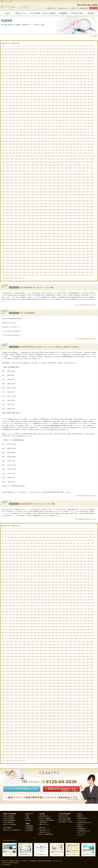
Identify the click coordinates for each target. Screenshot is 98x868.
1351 (62, 204)
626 (31, 114)
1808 (41, 266)
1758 (16, 260)
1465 (79, 218)
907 (13, 147)
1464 (75, 218)
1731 (87, 254)
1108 (58, 171)
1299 (28, 198)
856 (17, 141)
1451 (20, 218)
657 (49, 117)
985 (13, 156)
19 (54, 46)
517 (13, 102)
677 (28, 120)
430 (74, 90)
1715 (20, 254)
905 (6, 147)
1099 (20, 171)
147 (85, 58)
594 (10, 111)
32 (92, 46)
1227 (3, 189)
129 (21, 58)
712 (60, 123)
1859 (71, 272)
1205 (3, 186)
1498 (33, 224)
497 (35, 99)
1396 (66, 210)
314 (31, 79)
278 (88, 73)
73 (26, 52)
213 (42, 67)
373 (56, 84)
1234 (33, 189)
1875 (45, 275)
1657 (54, 245)
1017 (45, 159)
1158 (83, 177)
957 (6, 153)
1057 (28, 165)
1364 (24, 207)
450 (53, 93)
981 (92, 153)
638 (74, 114)
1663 (79, 245)
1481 (54, 221)
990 (31, 156)
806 (24, 135)
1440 (66, 216)
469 (28, 96)
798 (88, 132)
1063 (54, 165)
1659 (62, 245)
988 (24, 156)
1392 (49, 210)
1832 (49, 269)
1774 (83, 260)
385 (6, 87)
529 (56, 102)
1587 (37, 236)
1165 (20, 180)
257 (13, 73)
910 (24, 147)
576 (38, 108)
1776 (92, 260)
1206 (7, 186)
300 (74, 75)
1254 (24, 192)
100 (12, 55)
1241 (62, 189)
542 (10, 105)
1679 (54, 248)
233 (21, 70)
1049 (87, 162)
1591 (54, 236)
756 (31, 129)
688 (67, 120)
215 (49, 67)
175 (92, 61)
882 (17, 144)
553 (49, 105)
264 (38, 73)
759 (42, 129)
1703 (62, 251)
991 (35, 156)
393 (35, 87)
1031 (12, 162)
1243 (71, 189)
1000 (67, 156)
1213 (37, 186)
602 (38, 111)
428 (67, 90)
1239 (54, 189)
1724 (58, 254)
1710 (92, 251)
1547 (54, 230)
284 (17, 75)
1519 (28, 227)
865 (49, 141)
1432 (33, 216)
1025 (79, 159)
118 (76, 55)
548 (31, 105)
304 (88, 75)
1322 (33, 201)
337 (21, 81)
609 (64, 111)
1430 (24, 216)
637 (71, 114)
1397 (71, 210)
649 (21, 117)
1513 (3, 227)
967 (42, 153)
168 (67, 61)
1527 (62, 227)
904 (3, 147)
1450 (16, 218)
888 (38, 144)
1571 (62, 233)
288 (31, 75)
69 (14, 52)
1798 (92, 263)
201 (92, 64)
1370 (49, 207)
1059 (37, 165)
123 (94, 55)
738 (60, 126)
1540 (24, 230)
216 (53, 67)
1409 (28, 212)
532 (67, 102)
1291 (87, 195)
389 (21, 87)
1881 (71, 275)
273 (71, 73)
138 (53, 58)
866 (53, 141)
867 (56, 141)
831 (21, 138)
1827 (28, 269)
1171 (45, 180)
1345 (37, 204)
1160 (92, 177)
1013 (28, 159)
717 (78, 123)
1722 (49, 254)
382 (88, 84)
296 (60, 75)
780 (24, 132)
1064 (58, 165)
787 (49, 132)
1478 (41, 221)
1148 (41, 177)
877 (92, 141)
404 (74, 87)
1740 (33, 257)
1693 (20, 251)
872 (74, 141)
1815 (71, 266)
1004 (84, 156)
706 (38, 123)
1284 (58, 195)
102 (19, 55)
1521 (37, 227)
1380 (92, 207)
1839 (79, 269)
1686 (83, 248)
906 (10, 147)
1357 (87, 204)
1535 (3, 230)
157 (28, 61)
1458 (49, 218)
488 (3, 99)
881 (13, 144)
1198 (66, 183)
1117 (3, 174)
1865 (3, 275)
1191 (37, 183)
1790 (58, 263)
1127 (45, 174)
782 (31, 132)
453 (64, 93)
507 (71, 99)
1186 (16, 183)
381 (85, 84)
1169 (37, 180)
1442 (75, 216)
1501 (45, 224)
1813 (62, 266)
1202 (83, 183)
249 (78, 70)
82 (52, 52)
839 (49, 138)
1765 (45, 260)
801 (6, 135)
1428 (16, 216)
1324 (41, 201)
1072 (92, 165)
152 (10, 61)
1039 (45, 162)
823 (85, 135)
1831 (45, 269)
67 (8, 52)
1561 (20, 233)
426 (60, 90)
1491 (3, 224)
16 (45, 46)
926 (81, 147)
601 (35, 111)
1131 (62, 174)
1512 (92, 224)
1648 (16, 245)
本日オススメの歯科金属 (49, 13)
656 (46, 117)
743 (78, 126)
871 (71, 141)
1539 (20, 230)
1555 (87, 230)
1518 (24, 227)
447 (42, 93)
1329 (62, 201)
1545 (45, 230)
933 (13, 150)
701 (21, 123)
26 (75, 46)
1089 (71, 168)
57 (73, 49)
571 (21, 108)
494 (24, 99)
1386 (24, 210)
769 (78, 129)
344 (46, 81)
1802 (16, 266)
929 (92, 147)
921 (64, 147)
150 (3, 61)
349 (64, 81)
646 (10, 117)
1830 (41, 269)
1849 (28, 272)
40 (23, 49)
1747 (62, 257)
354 (81, 81)
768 (74, 129)
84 (58, 52)
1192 (41, 183)
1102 (33, 171)
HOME (7, 13)
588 (81, 108)
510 (81, 99)
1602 (7, 239)
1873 (37, 275)
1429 (20, 216)
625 (28, 114)
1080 (33, 168)
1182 (92, 180)
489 (6, 99)
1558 (7, 233)
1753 (87, 257)
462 (3, 96)
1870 (24, 275)
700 (17, 123)
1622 (92, 239)
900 (81, 144)
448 (46, 93)
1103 (37, 171)
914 (38, 147)
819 (71, 135)
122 (90, 55)
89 (73, 52)
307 (6, 79)
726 (17, 126)
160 (38, 61)
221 (71, 67)
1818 (83, 266)
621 (13, 114)
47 (43, 49)
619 (6, 114)
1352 (66, 204)
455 (71, 93)
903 (92, 144)
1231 (20, 189)
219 (64, 67)
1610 (41, 239)
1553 (79, 230)
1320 (24, 201)
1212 (33, 186)
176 (3, 64)
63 (90, 49)
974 (67, 153)
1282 (49, 195)
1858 (66, 272)
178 (10, 64)
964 (31, 153)
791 (64, 132)
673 (13, 120)
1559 (12, 233)
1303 (45, 198)
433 (85, 90)
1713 (12, 254)
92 (81, 52)
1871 (28, 275)
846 (74, 138)
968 (46, 153)
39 (20, 49)
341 (35, 81)
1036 (33, 162)
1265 (71, 192)
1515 (12, 227)
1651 (28, 245)
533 (71, 102)
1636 (58, 242)
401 (64, 87)
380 (81, 84)
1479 (45, 221)
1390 (41, 210)
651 (28, 117)
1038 (41, 162)
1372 (58, 207)
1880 (66, 275)
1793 (71, 263)
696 (3, 123)
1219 (62, 186)
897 (71, 144)
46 (40, 49)
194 (67, 64)
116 (69, 55)
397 (49, 87)
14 (39, 46)
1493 (12, 224)
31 (89, 46)
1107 (54, 171)
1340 (16, 204)
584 (67, 108)
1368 (41, 207)
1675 (37, 248)
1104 (41, 171)
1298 (24, 198)
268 (53, 73)
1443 (79, 216)
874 (81, 141)
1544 (41, 230)
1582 (16, 236)
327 (78, 79)
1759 (20, 260)
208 (24, 67)
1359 (3, 207)
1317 (12, 201)
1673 (28, 248)
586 (74, 108)
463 (6, 96)
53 (61, 49)
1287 (71, 195)
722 (3, 126)
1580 (7, 236)
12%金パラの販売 (35, 13)
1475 (28, 221)
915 (42, 147)
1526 (58, 227)
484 (81, 96)
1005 (88, 156)
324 (67, 79)
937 (28, 150)
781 (28, 132)
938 (31, 150)
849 (85, 138)
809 (35, 135)
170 (74, 61)
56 (70, 49)
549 (35, 105)
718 (81, 123)
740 (67, 126)
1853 (45, 272)
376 (67, 84)
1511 (87, 224)
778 (17, 132)
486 (88, 96)
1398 (75, 210)
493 (21, 99)
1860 (75, 272)
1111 (71, 171)
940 (38, 150)
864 (46, 141)
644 (3, 117)
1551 (71, 230)
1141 (12, 177)
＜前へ (4, 46)
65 (2, 52)
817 (64, 135)
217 (56, 67)
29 (83, 46)
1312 (83, 198)
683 (49, 120)
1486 (75, 221)
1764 (41, 260)
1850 (33, 272)
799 (92, 132)
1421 (79, 212)
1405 (12, 212)
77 (38, 52)
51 (55, 49)
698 (10, 123)
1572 (66, 233)
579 (49, 108)
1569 (54, 233)
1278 (33, 195)
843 (64, 138)
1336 (92, 201)
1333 (79, 201)
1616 (66, 239)
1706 (75, 251)
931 (6, 150)
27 (78, 46)
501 (49, 99)
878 (3, 144)
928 (88, 147)
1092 (83, 168)
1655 (45, 245)
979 (85, 153)
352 (74, 81)
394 (38, 87)
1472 (16, 221)
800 (3, 135)
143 (71, 58)
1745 (54, 257)
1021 (62, 159)
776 (10, 132)
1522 (41, 227)
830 (17, 138)
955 (92, 150)
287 (28, 75)
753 (21, 129)
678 (31, 120)
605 (49, 111)
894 (60, 144)
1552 (75, 230)
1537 (12, 230)
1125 (37, 174)
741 (71, 126)
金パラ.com (8, 7)
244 (60, 70)
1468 (92, 218)
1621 (87, 239)
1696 (33, 251)
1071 (87, 165)
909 (21, 147)
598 (24, 111)
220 (67, 67)
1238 (49, 189)
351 (71, 81)
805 (21, 135)
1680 (58, 248)
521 (28, 102)
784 (38, 132)
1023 (71, 159)
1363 (20, 207)
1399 (79, 210)
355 (85, 81)
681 (42, 120)
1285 (62, 195)
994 (46, 156)
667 (85, 117)
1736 (16, 257)
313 (28, 79)
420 (38, 90)
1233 (28, 189)
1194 (49, 183)
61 (84, 49)
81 (49, 52)
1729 (79, 254)
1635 (54, 242)
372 (53, 84)
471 (35, 96)
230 (10, 70)
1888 (7, 278)
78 (40, 52)
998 (60, 156)
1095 (3, 171)
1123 (28, 174)
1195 (54, 183)
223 (78, 67)
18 (51, 46)
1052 (7, 165)
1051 (3, 165)
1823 (12, 269)
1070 (83, 165)
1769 (62, 260)
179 (13, 64)
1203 (87, 183)
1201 (79, 183)
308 (10, 79)
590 (88, 108)
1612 (49, 239)
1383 (12, 210)
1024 (75, 159)
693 (85, 120)
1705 (71, 251)
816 (60, 135)
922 (67, 147)
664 (74, 117)
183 (28, 64)
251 (85, 70)
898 (74, 144)
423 (49, 90)
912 (31, 147)
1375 (71, 207)
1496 (24, 224)
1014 (33, 159)
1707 (79, 251)
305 (92, 75)
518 (17, 102)
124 (3, 58)
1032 (16, 162)
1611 (45, 239)
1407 (20, 212)
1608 (33, 239)
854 (10, 141)
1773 (79, 260)
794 (74, 132)
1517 (20, 227)
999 (64, 156)
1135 (79, 174)
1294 (7, 198)
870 (67, 141)
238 (38, 70)
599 (28, 111)
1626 (16, 242)
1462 (66, 218)
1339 (12, 204)
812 (46, 135)
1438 (58, 216)
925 (78, 147)
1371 (54, 207)
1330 (66, 201)
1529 (71, 227)
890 (46, 144)
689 (71, 120)
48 (46, 49)
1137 (87, 174)
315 (35, 79)
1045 (71, 162)
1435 (45, 216)
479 (64, 96)
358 (3, 84)
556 (60, 105)
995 (49, 156)
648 (17, 117)
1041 (54, 162)
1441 (71, 216)
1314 (92, 198)
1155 (71, 177)
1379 (87, 207)
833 (28, 138)
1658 (58, 245)
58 (76, 49)
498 (38, 99)
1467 (87, 218)
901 (85, 144)
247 (71, 70)
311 (21, 79)
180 (17, 64)
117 (72, 55)
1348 (49, 204)
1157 (79, 177)
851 (92, 138)
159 (35, 61)
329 (85, 79)
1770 (66, 260)
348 (60, 81)
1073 (3, 168)
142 (67, 58)
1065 (62, 165)
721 (92, 123)
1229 (12, 189)
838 (46, 138)
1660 (66, 245)
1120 (16, 174)
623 (21, 114)
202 (3, 67)
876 (88, 141)
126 (10, 58)
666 (81, 117)
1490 (92, 221)
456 (74, 93)
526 (46, 102)
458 (81, 93)
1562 (24, 233)
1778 (7, 263)
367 (35, 84)
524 (38, 102)
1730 (83, 254)
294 (53, 75)
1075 (12, 168)
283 (13, 75)
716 (74, 123)
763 (56, 129)
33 (2, 49)
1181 (87, 180)
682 (46, 120)
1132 (66, 174)
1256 (33, 192)
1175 (62, 180)
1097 (12, 171)
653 (35, 117)
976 (74, 153)
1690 (7, 251)
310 (17, 79)
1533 (87, 227)
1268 (83, 192)
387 (13, 87)
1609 (37, 239)
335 (13, 81)
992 (38, 156)
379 (78, 84)
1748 (66, 257)
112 (54, 55)
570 (17, 108)
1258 (41, 192)
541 (6, 105)
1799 (3, 266)
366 (31, 84)
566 (3, 108)
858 (24, 141)
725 (13, 126)
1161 (3, 180)
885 (28, 144)
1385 (20, 210)
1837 (71, 269)
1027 (87, 159)
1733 (3, 257)
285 (21, 75)
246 (67, 70)
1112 (75, 171)
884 (24, 144)
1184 (7, 183)
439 (13, 93)
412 (10, 90)
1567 (45, 233)
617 (92, 111)
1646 (7, 245)
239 (42, 70)
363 (21, 84)
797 (85, 132)
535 (78, 102)
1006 (93, 156)
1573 (71, 233)
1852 (41, 272)
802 (10, 135)
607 (56, 111)
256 (10, 73)
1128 (49, 174)
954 (88, 150)
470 (31, 96)
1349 (54, 204)
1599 (87, 236)
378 (74, 84)
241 (49, 70)
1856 (58, 272)
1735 (12, 257)
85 (61, 52)
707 (42, 123)
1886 (92, 275)
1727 (71, 254)
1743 (45, 257)
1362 (16, 207)
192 (60, 64)
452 (60, 93)
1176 (66, 180)
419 (35, 90)
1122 (24, 174)
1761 (28, 260)
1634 (49, 242)
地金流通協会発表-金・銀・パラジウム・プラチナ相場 (37, 504)
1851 (37, 272)
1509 (79, 224)
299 (71, 75)
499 (42, 99)
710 (53, 123)
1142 (16, 177)
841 (56, 138)
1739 (28, 257)
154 (17, 61)
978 (81, 153)
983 (6, 156)
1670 (16, 248)
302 (81, 75)
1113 (79, 171)
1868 (16, 275)
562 (81, 105)
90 (76, 52)
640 (81, 114)
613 (78, 111)
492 (17, 99)
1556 (92, 230)
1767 (54, 260)
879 (6, 144)
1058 (33, 165)
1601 (3, 239)
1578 (92, 233)
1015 (37, 159)
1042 (58, 162)
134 (38, 58)
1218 (58, 186)
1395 (62, 210)
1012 (24, 159)
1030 (7, 162)
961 (21, 153)
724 (10, 126)
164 (53, 61)
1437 (54, 216)
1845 (12, 272)
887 (35, 144)
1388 (33, 210)
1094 (92, 168)
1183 (3, 183)
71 (20, 52)
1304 (49, 198)
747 (92, 126)
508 (74, 99)
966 (38, 153)
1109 (62, 171)
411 (6, 90)
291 (42, 75)
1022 (66, 159)
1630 (33, 242)
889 (42, 144)
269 (56, 73)
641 (85, 114)
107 (37, 55)
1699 (45, 251)
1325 (45, 201)
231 (13, 70)
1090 (75, 168)
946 (60, 150)
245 (64, 70)
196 (74, 64)
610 (67, 111)
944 (53, 150)
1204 (92, 183)
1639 (71, 242)
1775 (87, 260)
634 (60, 114)
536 (81, 102)
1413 (45, 212)
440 (17, 93)
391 (28, 87)
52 (58, 49)
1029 (3, 162)
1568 (49, 233)
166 (60, 61)
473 (42, 96)
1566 (41, 233)
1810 (49, 266)
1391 (45, 210)
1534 (92, 227)
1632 (41, 242)
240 (46, 70)
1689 (3, 251)
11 (31, 46)
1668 (7, 248)
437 (6, 93)
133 (35, 58)
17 (48, 46)
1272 (7, 195)
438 (10, 93)
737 (56, 126)
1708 (83, 251)
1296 (16, 198)
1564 (33, 233)
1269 (87, 192)
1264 (66, 192)
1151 (54, 177)
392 (31, 87)
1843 (3, 272)
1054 (16, 165)
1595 (71, 236)
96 (93, 52)
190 (53, 64)
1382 (7, 210)
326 (74, 79)
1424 (92, 212)
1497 (28, 224)
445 (35, 93)
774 (3, 132)
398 (53, 87)
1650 (24, 245)
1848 (24, 272)
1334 (83, 201)
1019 (54, 159)
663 (71, 117)
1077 (20, 168)
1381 (3, 210)
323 (64, 79)
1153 (62, 177)
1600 (92, 236)
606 (53, 111)
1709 (87, 251)
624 (24, 114)
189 (49, 64)
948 (67, 150)
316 (38, 79)
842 (60, 138)
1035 (28, 162)
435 (92, 90)
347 (56, 81)
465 (13, 96)
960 (17, 153)
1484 (66, 221)
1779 (12, 263)
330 (88, 79)
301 (78, 75)
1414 (49, 212)
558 (67, 105)
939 (35, 150)
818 (67, 135)
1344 (33, 204)
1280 (41, 195)
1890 (16, 278)
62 (87, 49)
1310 (75, 198)
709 (49, 123)
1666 (92, 245)
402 (67, 87)
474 (46, 96)
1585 (28, 236)
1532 (83, 227)
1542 (33, 230)
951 (78, 150)
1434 (41, 216)
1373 (62, 207)
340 (31, 81)
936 (24, 150)
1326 (49, 201)
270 (60, 73)
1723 (54, 254)
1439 (62, 216)
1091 (79, 168)
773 (92, 129)
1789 (54, 263)
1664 (83, 245)
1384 (16, 210)
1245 (79, 189)
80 (46, 52)
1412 (41, 212)
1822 (7, 269)
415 (21, 90)
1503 (54, 224)
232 (17, 70)
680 (38, 120)
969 (49, 153)
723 (6, 126)
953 (85, 150)
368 (38, 84)
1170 (41, 180)
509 (78, 99)
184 (31, 64)
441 (21, 93)
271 (64, 73)
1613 (54, 239)
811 (42, 135)
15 (42, 46)
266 (46, 73)
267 (49, 73)
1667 (3, 248)
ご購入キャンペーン (21, 13)
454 (67, 93)
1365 (28, 207)
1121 (20, 174)
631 (49, 114)
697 (6, 123)
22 (63, 46)
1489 (87, 221)
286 (24, 75)
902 (88, 144)
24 (69, 46)
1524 (49, 227)
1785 (37, 263)
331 (92, 79)
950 (74, 150)
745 (85, 126)
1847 (20, 272)
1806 (33, 266)
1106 (49, 171)
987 (21, 156)
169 (71, 61)
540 (3, 105)
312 (24, 79)
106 (33, 55)
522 (31, 102)
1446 (92, 216)
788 (53, 132)
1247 (87, 189)
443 (28, 93)
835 (35, 138)
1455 (37, 218)
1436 (49, 216)
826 (3, 138)
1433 (37, 216)
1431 (28, 216)
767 (71, 129)
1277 (28, 195)
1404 (7, 212)
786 (46, 132)
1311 (79, 198)
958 (10, 153)
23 (66, 46)
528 (53, 102)
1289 (79, 195)
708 (46, 123)
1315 (3, 201)
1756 (7, 260)
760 (46, 129)
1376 (75, 207)
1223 (79, 186)
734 (46, 126)
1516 (16, 227)
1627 (20, 242)
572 (24, 108)
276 (81, 73)
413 (13, 90)
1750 (75, 257)
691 (78, 120)
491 (13, 99)
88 (70, 52)
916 (46, 147)
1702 (58, 251)
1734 (7, 257)
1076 (16, 168)
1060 (41, 165)
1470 (7, 221)
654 (38, 117)
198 (81, 64)
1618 (75, 239)
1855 (54, 272)
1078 (24, 168)
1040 (49, 162)
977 (78, 153)
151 (6, 61)
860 (31, 141)
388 (17, 87)
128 (17, 58)
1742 (41, 257)
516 (10, 102)
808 (31, 135)
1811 (54, 266)
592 (3, 111)
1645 (3, 245)
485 (85, 96)
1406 (16, 212)
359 (6, 84)
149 (92, 58)
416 (24, 90)
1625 (12, 242)
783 (35, 132)
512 (88, 99)
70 (17, 52)
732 (38, 126)
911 (28, 147)
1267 (79, 192)
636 (67, 114)
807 (28, 135)
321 (56, 79)
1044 (66, 162)
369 (42, 84)
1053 (12, 165)
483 (78, 96)
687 (64, 120)
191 (56, 64)
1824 (16, 269)
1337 (3, 204)
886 (31, 144)
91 (78, 52)
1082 (41, 168)
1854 (49, 272)
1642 (83, 242)
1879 (62, 275)
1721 (45, 254)
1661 (71, 245)
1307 (62, 198)
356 (88, 81)
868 (60, 141)
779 (21, 132)
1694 (24, 251)
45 (38, 49)
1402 (92, 210)
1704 (66, 251)
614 (81, 111)
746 (88, 126)
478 (60, 96)
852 (3, 141)
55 (67, 49)
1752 (83, 257)
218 (60, 67)
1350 (58, 204)
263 (35, 73)
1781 (20, 263)
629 (42, 114)
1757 (12, 260)
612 (74, 111)
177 (6, 64)
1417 (62, 212)
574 (31, 108)
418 (31, 90)
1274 (16, 195)
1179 (79, 180)
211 (35, 67)
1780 (16, 263)
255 (6, 73)
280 (3, 75)
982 (3, 156)
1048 (83, 162)
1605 (20, 239)
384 (3, 87)
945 (56, 150)
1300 (33, 198)
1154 (66, 177)
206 (17, 67)
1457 (45, 218)
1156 (75, 177)
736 (53, 126)
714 (67, 123)
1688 (92, 248)
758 (38, 129)
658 (53, 117)
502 (53, 99)
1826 (24, 269)
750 (10, 129)
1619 (79, 239)
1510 (83, 224)
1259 (45, 192)
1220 (66, 186)
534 (74, 102)
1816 (75, 266)
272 (67, 73)
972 (60, 153)
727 (21, 126)
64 (93, 49)
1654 (41, 245)
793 (71, 132)
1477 (37, 221)
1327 (54, 201)
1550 (66, 230)
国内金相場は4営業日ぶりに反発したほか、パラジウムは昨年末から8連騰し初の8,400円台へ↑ (50, 347)
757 (35, 129)
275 (78, 73)
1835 (62, 269)
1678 (49, 248)
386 (10, 87)
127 (13, 58)
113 (58, 55)
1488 (83, 221)
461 (92, 93)
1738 (24, 257)
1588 (41, 236)
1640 (75, 242)
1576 (83, 233)
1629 (28, 242)
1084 (49, 168)
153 (13, 61)
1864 (92, 272)
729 (28, 126)
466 (17, 96)
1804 (24, 266)
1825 (20, 269)
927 (85, 147)
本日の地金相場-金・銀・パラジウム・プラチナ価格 (37, 287)
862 (38, 141)
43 (32, 49)
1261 (54, 192)
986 (17, 156)
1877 (54, 275)
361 (13, 84)
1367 (37, 207)
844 (67, 138)
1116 (92, 171)
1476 (33, 221)
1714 (16, 254)
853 (6, 141)
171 (78, 61)
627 (35, 114)
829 (13, 138)
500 (46, 99)
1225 (87, 186)
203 (6, 67)
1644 (92, 242)
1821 (3, 269)
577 (42, 108)
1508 (75, 224)
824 (88, 135)
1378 (83, 207)
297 (64, 75)
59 (78, 49)
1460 (58, 218)
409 (92, 87)
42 (29, 49)
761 (49, 129)
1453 (28, 218)
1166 (24, 180)
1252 (16, 192)
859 (28, 141)
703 (28, 123)
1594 (66, 236)
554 (53, 105)
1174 (58, 180)
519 (21, 102)
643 (92, 114)
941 (42, 150)
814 (53, 135)
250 (81, 70)
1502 (49, 224)
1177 (71, 180)
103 (22, 55)
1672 (24, 248)
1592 (58, 236)
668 (88, 117)
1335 (87, 201)
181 (21, 64)
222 (74, 67)
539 (92, 102)
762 (53, 129)
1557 (3, 233)
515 (6, 102)
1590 (49, 236)
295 (56, 75)
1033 (20, 162)
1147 (37, 177)
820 (74, 135)
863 (42, 141)
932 (10, 150)
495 (28, 99)
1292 (92, 195)
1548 (58, 230)
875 (85, 141)
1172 (49, 180)
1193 (45, 183)
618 (3, 114)
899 (78, 144)
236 (31, 70)
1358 (92, 204)
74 (29, 52)
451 (56, 93)
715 (71, 123)
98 (5, 55)
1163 (12, 180)
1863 (87, 272)
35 (8, 49)
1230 (16, 189)
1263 (62, 192)
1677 (45, 248)
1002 (76, 156)
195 (71, 64)
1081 (37, 168)
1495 (20, 224)
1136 (83, 174)
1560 (16, 233)
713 (64, 123)
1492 (7, 224)
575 (35, 108)
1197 (62, 183)
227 (92, 67)
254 (3, 73)
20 (57, 46)
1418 (66, 212)
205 (13, 67)
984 (10, 156)
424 (53, 90)
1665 (87, 245)
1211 (28, 186)
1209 (20, 186)
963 (28, 153)
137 (49, 58)
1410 (33, 212)
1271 (3, 195)
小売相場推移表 (63, 13)
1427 (12, 216)
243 (56, 70)
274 (74, 73)
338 (24, 81)
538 (88, 102)
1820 (92, 266)
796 (81, 132)
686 (60, 120)
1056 (24, 165)
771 (85, 129)
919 (56, 147)
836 (38, 138)
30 (86, 46)
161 (42, 61)
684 (53, 120)
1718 (33, 254)
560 (74, 105)
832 (24, 138)
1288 (75, 195)
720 (88, 123)
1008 (7, 159)
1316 (7, 201)
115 (65, 55)
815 (56, 135)
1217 (54, 186)
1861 (79, 272)
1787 (45, 263)
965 (35, 153)
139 (56, 58)
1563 (28, 233)
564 (88, 105)
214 (46, 67)
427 (64, 90)
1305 (54, 198)
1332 (75, 201)
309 (13, 79)
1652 (33, 245)
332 (3, 81)
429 (71, 90)
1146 (33, 177)
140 (60, 58)
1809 (45, 266)
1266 (75, 192)
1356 (83, 204)
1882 (75, 275)
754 (24, 129)
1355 (79, 204)
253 (92, 70)
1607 (28, 239)
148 (88, 58)
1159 (87, 177)
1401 (87, 210)
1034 (24, 162)
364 (24, 84)
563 (85, 105)
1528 (66, 227)
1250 (7, 192)
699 (13, 123)
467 (21, 96)
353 (78, 81)
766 (67, 129)
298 (67, 75)
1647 (12, 245)
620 (10, 114)
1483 (62, 221)
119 (79, 55)
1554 (83, 230)
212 (38, 67)
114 (62, 55)
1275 (20, 195)
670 (3, 120)
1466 (83, 218)
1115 (87, 171)
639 (78, 114)
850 (88, 138)
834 (31, 138)
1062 (49, 165)
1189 (28, 183)
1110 (66, 171)
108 (40, 55)
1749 (71, 257)
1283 (54, 195)
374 (60, 84)
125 (6, 58)
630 (46, 114)
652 (31, 117)
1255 (28, 192)
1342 (24, 204)
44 (35, 49)
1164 (16, 180)
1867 (12, 275)
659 (56, 117)
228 (3, 70)
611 (71, 111)
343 (42, 81)
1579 (3, 236)
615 (85, 111)
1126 (41, 174)
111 (51, 55)
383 (92, 84)
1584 (24, 236)
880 (10, 144)
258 (17, 73)
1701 (54, 251)
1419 (71, 212)
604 (46, 111)
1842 (92, 269)
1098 (16, 171)
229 (6, 70)
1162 (7, 180)
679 (35, 120)
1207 (12, 186)
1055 (20, 165)
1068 (75, 165)
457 (78, 93)
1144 (24, 177)
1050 (92, 162)
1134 (75, 174)
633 (56, 114)
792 (67, 132)
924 (74, 147)
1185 (12, 183)
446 (38, 93)
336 (17, 81)
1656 (49, 245)
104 (26, 55)
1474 (24, 221)
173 (85, 61)
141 (64, 58)
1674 (33, 248)
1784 (33, 263)
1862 (83, 272)
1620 (83, 239)
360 (10, 84)
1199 (71, 183)
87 (67, 52)
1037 (37, 162)
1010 (16, 159)
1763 (37, 260)
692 (81, 120)
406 (81, 87)
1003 (80, 156)
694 (88, 120)
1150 (49, 177)
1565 (37, 233)
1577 (87, 233)
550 (38, 105)
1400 (83, 210)
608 (60, 111)
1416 (58, 212)
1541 (28, 230)
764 (60, 129)
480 (67, 96)
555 (56, 105)
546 (24, 105)
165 (56, 61)
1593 (62, 236)
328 (81, 79)
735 (49, 126)
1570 (58, 233)
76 (35, 52)
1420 (75, 212)
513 (92, 99)
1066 (66, 165)
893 (56, 144)
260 (24, 73)
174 (88, 61)
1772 (75, 260)
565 (92, 105)
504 (60, 99)
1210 (24, 186)
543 (13, 105)
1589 (45, 236)
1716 (24, 254)
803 (13, 135)
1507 (71, 224)
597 (21, 111)
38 (17, 49)
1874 (41, 275)
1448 (7, 218)
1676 (41, 248)
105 (29, 55)
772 (88, 129)
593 (6, 111)
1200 (75, 183)
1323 (37, 201)
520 (24, 102)
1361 (12, 207)
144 (74, 58)
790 (60, 132)
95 (90, 52)
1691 (12, 251)
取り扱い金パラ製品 (77, 13)
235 (28, 70)
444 (31, 93)
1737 (20, 257)
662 (67, 117)
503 (56, 99)
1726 (66, 254)
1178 (75, 180)
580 (53, 108)
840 (53, 138)
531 (64, 102)
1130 (58, 174)
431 (78, 90)
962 (24, 153)
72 (23, 52)
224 (81, 67)
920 (60, 147)
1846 (16, 272)
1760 (24, 260)
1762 (33, 260)
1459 (54, 218)
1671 (20, 248)
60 (81, 49)
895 (64, 144)
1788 (49, 263)
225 (85, 67)
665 (78, 117)
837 (42, 138)
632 (53, 114)
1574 (75, 233)
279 (92, 73)
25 (72, 46)
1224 (83, 186)
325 (71, 79)
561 (78, 105)
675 (21, 120)
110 (47, 55)
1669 (12, 248)
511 (85, 99)
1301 (37, 198)
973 (64, 153)
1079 (28, 168)
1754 (92, 257)
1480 (49, 221)
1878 (58, 275)
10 (28, 46)
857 (21, 141)
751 (13, 129)
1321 (28, 201)
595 (13, 111)
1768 (58, 260)
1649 (20, 245)
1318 (16, 201)
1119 (12, 174)
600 (31, 111)
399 (56, 87)
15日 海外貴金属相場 (27, 313)
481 (71, 96)
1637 (62, 242)
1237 (45, 189)
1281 (45, 195)
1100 (24, 171)
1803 (20, 266)
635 (64, 114)
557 (64, 105)
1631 (37, 242)
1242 (66, 189)
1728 (75, 254)
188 (46, 64)
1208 (16, 186)
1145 (28, 177)
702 (24, 123)
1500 (41, 224)
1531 (79, 227)
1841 (87, 269)
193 (64, 64)
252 (88, 70)
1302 (41, 198)
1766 (49, 260)
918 (53, 147)
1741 (37, 257)
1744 (49, 257)
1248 (92, 189)
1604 (16, 239)
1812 (58, 266)
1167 (28, 180)
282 (10, 75)
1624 (7, 242)
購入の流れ (91, 13)
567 (6, 108)
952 (81, 150)
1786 (41, 263)
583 (64, 108)
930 (3, 150)
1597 (79, 236)
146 (81, 58)
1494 (16, 224)
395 (42, 87)
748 (3, 129)
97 (2, 55)
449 (49, 93)
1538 (16, 230)
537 (85, 102)
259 (21, 73)
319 (49, 79)
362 (17, 84)
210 (31, 67)
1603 (12, 239)
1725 (62, 254)
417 (28, 90)
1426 (7, 216)
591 (92, 108)
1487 (79, 221)
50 (52, 49)
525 (42, 102)
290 (38, 75)
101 (15, 55)
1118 (7, 174)
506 (67, 99)
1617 (71, 239)
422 (46, 90)
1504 (58, 224)
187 (42, 64)
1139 (3, 177)
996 (53, 156)
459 (85, 93)
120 (83, 55)
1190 (33, 183)
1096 (7, 171)
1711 (3, 254)
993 (42, 156)
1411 (37, 212)
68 (11, 52)
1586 (33, 236)
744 (81, 126)
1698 (41, 251)
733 (42, 126)
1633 (45, 242)
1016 (41, 159)
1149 (45, 177)
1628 (24, 242)
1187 (20, 183)
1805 (28, 266)
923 (71, 147)
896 (67, 144)
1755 (3, 260)
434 (88, 90)
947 (64, 150)
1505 (62, 224)
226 (88, 67)
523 (35, 102)
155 (21, 61)
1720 (41, 254)
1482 (58, 221)
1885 (87, 275)
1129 (54, 174)
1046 (75, 162)
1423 (87, 212)
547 (28, 105)
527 (49, 102)
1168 (33, 180)
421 (42, 90)
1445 (87, 216)
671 (6, 120)
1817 (79, 266)
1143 (20, 177)
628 (38, 114)
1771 (71, 260)
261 (28, 73)
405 (78, 87)
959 (13, 153)
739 (64, 126)
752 (17, 129)
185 (35, 64)
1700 (49, 251)
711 (56, 123)
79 (43, 52)
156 (24, 61)
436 (3, 93)
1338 (7, 204)
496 (31, 99)
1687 (87, 248)
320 (53, 79)
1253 (20, 192)
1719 (37, 254)
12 (34, 46)
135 (42, 58)
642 (88, 114)
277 (85, 73)
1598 (83, 236)
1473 (20, 221)
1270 (92, 192)
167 (64, 61)
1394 (58, 210)
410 (3, 90)
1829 (37, 269)
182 (24, 64)
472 (38, 96)
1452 (24, 218)
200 (88, 64)
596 (17, 111)
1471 (12, 221)
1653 (37, 245)
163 (49, 61)
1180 (83, 180)
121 (87, 55)
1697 (37, 251)
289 (35, 75)
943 (49, 150)
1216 (49, 186)
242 (53, 70)
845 (71, 138)
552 (46, 105)
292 (46, 75)
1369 (45, 207)
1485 (71, 221)
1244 (75, 189)
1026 (83, 159)
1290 (83, 195)
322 (60, 79)
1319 (20, 201)
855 (13, 141)
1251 (12, 192)
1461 (62, 218)
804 (17, 135)
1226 (92, 186)
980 (88, 153)
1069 (79, 165)
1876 (49, 275)
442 (24, 93)
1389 (37, 210)
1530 (75, 227)
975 (71, 153)
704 (31, 123)
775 (6, 132)
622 (17, 114)
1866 (7, 275)
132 (31, 58)
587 (78, 108)
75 (32, 52)
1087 (62, 168)
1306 (58, 198)
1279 (37, 195)
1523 (45, 227)
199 (85, 64)
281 (6, 75)
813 (49, 135)
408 (88, 87)
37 (14, 49)
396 (46, 87)
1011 (20, 159)
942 (46, 150)
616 (88, 111)
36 (11, 49)
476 (53, 96)
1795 (79, 263)
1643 (87, 242)
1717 (28, 254)
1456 (41, 218)
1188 (24, 183)
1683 (71, 248)
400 (60, 87)
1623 (3, 242)
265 (42, 73)
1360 (7, 207)
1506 (66, 224)
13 (37, 46)
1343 (28, 204)
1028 (92, 159)
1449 (12, 218)
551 (42, 105)
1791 (62, 263)
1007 (3, 159)
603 (42, 111)
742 (74, 126)
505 (64, 99)
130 (24, 58)
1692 (16, 251)
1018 (49, 159)
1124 (33, 174)
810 (38, 135)
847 (78, 138)
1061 (45, 165)
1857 (62, 272)
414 (17, 90)
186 (38, 64)
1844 (7, 272)
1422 (83, 212)
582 (60, 108)
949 (71, 150)
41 (26, 49)
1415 (54, 212)
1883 (79, 275)
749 (6, 129)
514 (3, 102)
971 (56, 153)
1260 (49, 192)
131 (28, 58)
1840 (83, 269)
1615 (62, 239)
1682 (66, 248)
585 (71, 108)
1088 (66, 168)
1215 (45, 186)
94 (87, 52)
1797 (87, 263)
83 (55, 52)
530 (60, 102)
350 (67, 81)
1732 (92, 254)
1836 (66, 269)
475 (49, 96)
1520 (33, 227)
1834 (58, 269)
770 (81, 129)
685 (56, 120)
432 (81, 90)
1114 (83, 171)
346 (53, 81)
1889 (12, 278)
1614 (58, 239)
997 (56, 156)
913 (35, 147)
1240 (58, 189)
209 (28, 67)
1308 (66, 198)
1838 (75, 269)
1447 (3, 218)
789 (56, 132)
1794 (75, 263)
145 (78, 58)
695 (92, 120)
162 (46, 61)
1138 (92, 174)
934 (17, 150)
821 (78, 135)
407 (85, 87)
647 (13, 117)
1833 (54, 269)
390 (24, 87)
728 (24, 126)
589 (85, 108)
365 (28, 84)
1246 (83, 189)
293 (49, 75)
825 (92, 135)
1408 (24, 212)
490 (10, 99)
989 (28, 156)
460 (88, 93)
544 (17, 105)
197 (78, 64)
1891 (20, 278)
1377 (79, 207)
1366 (33, 207)
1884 (83, 275)
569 (13, 108)
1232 (24, 189)
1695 (28, 251)
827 (6, 138)
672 (10, 120)
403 (71, 87)
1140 (7, 177)
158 (31, 61)
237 (35, 70)
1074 (7, 168)
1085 (54, 168)
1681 (62, 248)
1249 (3, 192)
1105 (45, 171)
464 (10, 96)
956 (3, 153)
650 (24, 117)
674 (17, 120)
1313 (87, 198)
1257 (37, 192)
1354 (75, 204)
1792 (66, 263)
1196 (58, 183)
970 (53, 153)
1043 (62, 162)
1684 (75, 248)
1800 (7, 266)
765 (64, 129)
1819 (87, 266)
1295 (12, 198)
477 (56, 96)
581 (56, 108)
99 (8, 55)
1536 (7, 230)
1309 (71, 198)
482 (74, 96)
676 (24, 120)
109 (44, 55)
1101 (28, 171)
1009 (12, 159)
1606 (24, 239)
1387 (28, 210)
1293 (3, 198)
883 (21, 144)
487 (92, 96)
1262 (58, 192)
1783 (28, 263)
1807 (37, 266)
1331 (71, 201)
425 (56, 90)
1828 (33, 269)
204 (10, 67)
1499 (37, 224)
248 (74, 70)
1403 (3, 212)
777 (13, 132)
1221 (71, 186)
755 (28, 129)
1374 (66, 207)
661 (64, 117)
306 (3, 79)
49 (49, 49)
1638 (66, 242)
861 (35, 141)
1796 (83, 263)
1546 (49, 230)
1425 (3, 216)
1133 (71, 174)
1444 (83, 216)
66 (5, 52)
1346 (41, 204)
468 (24, 96)
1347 (45, 204)
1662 (75, 245)
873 (78, 141)
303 (85, 75)
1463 (71, 218)
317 (42, 79)
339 (28, 81)
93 (84, 52)
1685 (79, 248)
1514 (7, 227)
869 (64, 141)
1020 (58, 159)
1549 (62, 230)
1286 (66, 195)
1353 (71, 204)
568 (10, 108)
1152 (58, 177)
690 (74, 120)
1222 (75, 186)
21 (60, 46)
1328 (58, 201)
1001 (72, 156)
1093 (87, 168)
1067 (71, 165)
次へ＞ (25, 278)
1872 (33, 275)
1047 (79, 162)
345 (49, 81)
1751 (79, 257)
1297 (20, 198)
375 (64, 84)
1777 (3, 263)
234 (24, 70)
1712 (7, 254)
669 (92, 117)
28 (80, 46)
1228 (7, 189)
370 (46, 84)
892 (53, 144)
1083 (45, 168)
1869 (20, 275)
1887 (3, 278)
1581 (12, 236)
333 (6, 81)
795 (78, 132)
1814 (66, 266)
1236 (41, 189)
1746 (58, 257)
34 (5, 49)
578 (46, 108)
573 (28, 108)
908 (17, 147)
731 (35, 126)
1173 (54, 180)
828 (10, 138)
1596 (75, 236)
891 (49, 144)
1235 (37, 189)
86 (64, 52)
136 (46, 58)
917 (49, 147)
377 (71, 84)
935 (21, 150)
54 (64, 49)
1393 (54, 210)
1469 (3, 221)
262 (31, 73)
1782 (24, 263)
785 (42, 132)
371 (49, 84)
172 (81, 61)
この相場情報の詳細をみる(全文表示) (87, 305)
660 (60, 117)
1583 (20, 236)
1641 (79, 242)
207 (21, 67)
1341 (20, 204)
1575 (79, 233)
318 (46, 79)
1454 (33, 218)
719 (85, 123)
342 (38, 81)
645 (6, 117)
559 (71, 105)
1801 (12, 266)
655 (42, 117)
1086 (58, 168)
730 (31, 126)
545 (21, 105)
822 (81, 135)
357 (92, 81)
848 (81, 138)
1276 (24, 195)
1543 (37, 230)
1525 (54, 227)
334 (10, 81)
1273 (12, 195)
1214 (41, 186)
